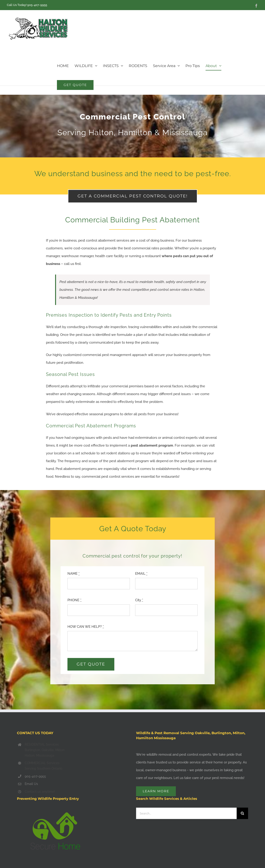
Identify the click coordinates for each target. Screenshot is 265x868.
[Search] (242, 813)
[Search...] (186, 813)
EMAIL (141, 574)
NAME (74, 574)
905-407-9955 (37, 5)
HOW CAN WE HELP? (86, 627)
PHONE (74, 600)
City (139, 600)
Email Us (31, 784)
